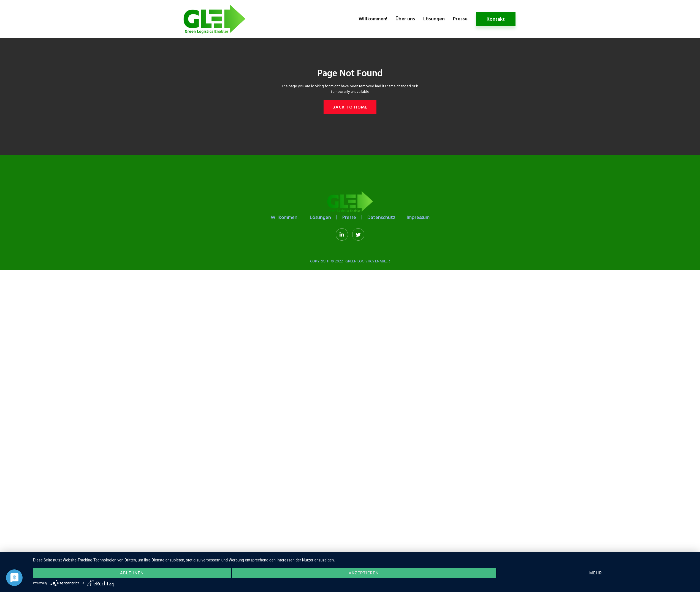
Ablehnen (132, 573)
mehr (596, 573)
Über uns (405, 19)
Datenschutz (381, 217)
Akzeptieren (364, 573)
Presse (460, 19)
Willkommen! (373, 19)
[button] (350, 107)
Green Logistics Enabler (368, 261)
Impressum (418, 217)
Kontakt (496, 19)
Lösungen (434, 19)
